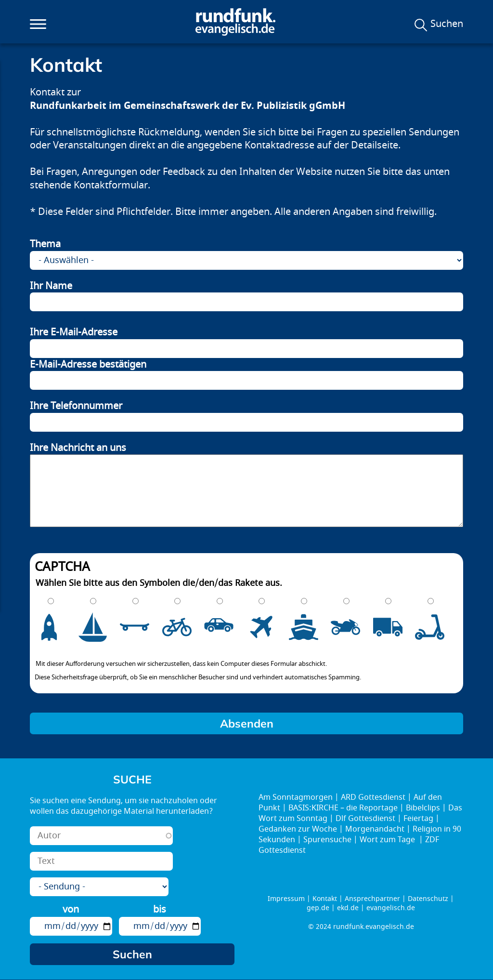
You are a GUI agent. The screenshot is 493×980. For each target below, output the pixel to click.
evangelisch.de (391, 908)
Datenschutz (428, 899)
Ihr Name (51, 286)
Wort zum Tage (388, 840)
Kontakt (325, 899)
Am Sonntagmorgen (296, 797)
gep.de (318, 908)
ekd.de (348, 908)
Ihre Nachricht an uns (78, 448)
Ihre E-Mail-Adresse (74, 332)
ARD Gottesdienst (373, 797)
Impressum (286, 899)
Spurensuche (327, 840)
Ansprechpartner (372, 899)
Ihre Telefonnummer (76, 406)
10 (436, 627)
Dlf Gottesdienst (365, 819)
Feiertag (418, 819)
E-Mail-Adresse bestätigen (88, 365)
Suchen (447, 24)
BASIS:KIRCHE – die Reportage (343, 808)
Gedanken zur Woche (298, 829)
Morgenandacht (375, 829)
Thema (45, 244)
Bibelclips (423, 808)
